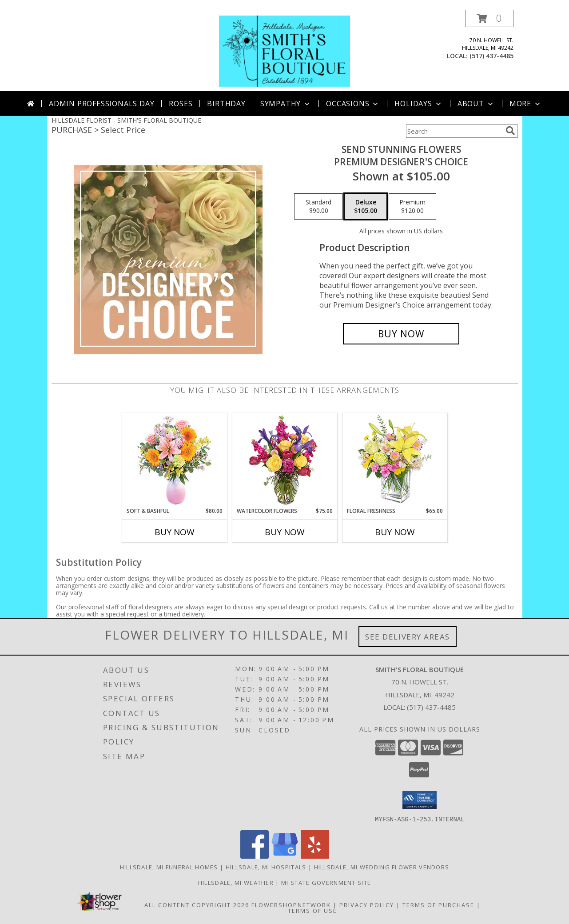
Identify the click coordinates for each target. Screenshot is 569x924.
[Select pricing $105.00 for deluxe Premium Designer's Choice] (366, 207)
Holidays (418, 104)
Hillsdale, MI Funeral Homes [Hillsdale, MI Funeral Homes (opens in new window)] (169, 867)
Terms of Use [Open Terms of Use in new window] (312, 910)
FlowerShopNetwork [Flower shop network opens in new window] (291, 904)
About (476, 104)
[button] (489, 18)
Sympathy (286, 104)
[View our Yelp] (315, 856)
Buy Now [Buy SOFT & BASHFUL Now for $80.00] (175, 532)
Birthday (226, 104)
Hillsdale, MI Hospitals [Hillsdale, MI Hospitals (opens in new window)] (266, 867)
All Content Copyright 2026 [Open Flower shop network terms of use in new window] (197, 904)
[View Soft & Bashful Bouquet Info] (174, 460)
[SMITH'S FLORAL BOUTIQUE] (284, 50)
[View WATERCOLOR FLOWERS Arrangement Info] (284, 460)
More (526, 104)
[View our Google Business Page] (285, 856)
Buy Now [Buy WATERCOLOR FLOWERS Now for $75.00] (285, 532)
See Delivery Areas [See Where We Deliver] (408, 637)
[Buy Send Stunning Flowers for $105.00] (401, 334)
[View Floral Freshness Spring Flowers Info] (395, 460)
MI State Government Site (326, 882)
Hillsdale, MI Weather (236, 882)
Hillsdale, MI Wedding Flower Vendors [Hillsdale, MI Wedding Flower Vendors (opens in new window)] (382, 867)
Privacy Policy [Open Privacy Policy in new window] (367, 904)
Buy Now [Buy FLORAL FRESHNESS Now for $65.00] (395, 532)
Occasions (353, 104)
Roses (181, 104)
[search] (510, 131)
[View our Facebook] (255, 856)
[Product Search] (454, 131)
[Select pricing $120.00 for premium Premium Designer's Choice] (412, 207)
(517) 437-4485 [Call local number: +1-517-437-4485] (491, 56)
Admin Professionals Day (101, 104)
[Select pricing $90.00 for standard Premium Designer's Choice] (318, 207)
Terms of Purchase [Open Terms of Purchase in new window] (438, 904)
